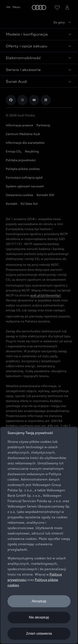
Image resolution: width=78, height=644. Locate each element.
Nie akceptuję (39, 617)
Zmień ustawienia (39, 634)
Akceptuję (39, 601)
